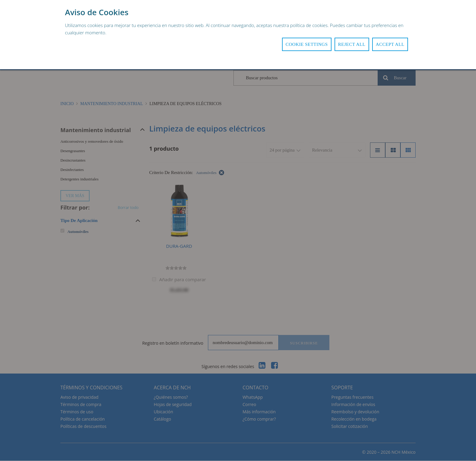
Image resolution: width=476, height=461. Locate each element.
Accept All (390, 44)
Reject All (352, 44)
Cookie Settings (307, 44)
